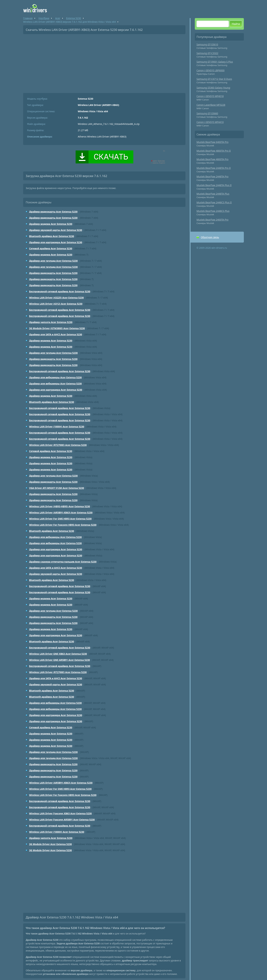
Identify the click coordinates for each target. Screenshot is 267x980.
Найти (236, 24)
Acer (58, 18)
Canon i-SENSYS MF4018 (210, 96)
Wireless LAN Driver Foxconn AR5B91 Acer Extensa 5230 (62, 820)
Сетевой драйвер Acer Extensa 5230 (51, 248)
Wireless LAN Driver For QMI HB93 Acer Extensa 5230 (60, 519)
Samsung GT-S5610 (207, 44)
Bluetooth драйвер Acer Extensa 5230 (52, 236)
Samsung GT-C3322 (207, 53)
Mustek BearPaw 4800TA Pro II (214, 151)
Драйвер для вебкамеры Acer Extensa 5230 (55, 377)
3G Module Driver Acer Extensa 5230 (50, 844)
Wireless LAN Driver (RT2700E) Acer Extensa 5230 (58, 445)
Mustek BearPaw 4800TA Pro (213, 159)
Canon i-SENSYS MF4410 (210, 122)
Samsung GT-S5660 (207, 113)
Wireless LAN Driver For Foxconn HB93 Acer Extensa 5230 (63, 525)
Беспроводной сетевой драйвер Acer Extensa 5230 (60, 291)
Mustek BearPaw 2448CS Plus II (214, 202)
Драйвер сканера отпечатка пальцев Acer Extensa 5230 (63, 562)
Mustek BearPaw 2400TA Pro (213, 220)
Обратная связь (210, 237)
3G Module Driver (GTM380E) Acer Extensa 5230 (57, 328)
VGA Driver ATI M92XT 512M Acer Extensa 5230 (57, 488)
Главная (28, 18)
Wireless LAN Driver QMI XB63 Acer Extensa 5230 (58, 654)
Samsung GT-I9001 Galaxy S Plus (215, 62)
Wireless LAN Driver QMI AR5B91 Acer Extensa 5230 (60, 660)
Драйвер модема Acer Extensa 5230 (51, 224)
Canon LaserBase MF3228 (211, 105)
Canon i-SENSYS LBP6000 (210, 70)
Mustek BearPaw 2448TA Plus (213, 194)
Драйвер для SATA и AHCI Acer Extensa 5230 (56, 334)
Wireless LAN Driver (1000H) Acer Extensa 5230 (57, 427)
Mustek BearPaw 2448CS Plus (213, 211)
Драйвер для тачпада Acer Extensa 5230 (53, 261)
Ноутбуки (44, 18)
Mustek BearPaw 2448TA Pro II (214, 168)
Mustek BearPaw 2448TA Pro (213, 176)
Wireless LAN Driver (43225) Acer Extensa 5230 (56, 298)
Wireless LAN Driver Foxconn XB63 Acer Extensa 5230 (60, 813)
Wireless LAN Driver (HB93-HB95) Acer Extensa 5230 (60, 506)
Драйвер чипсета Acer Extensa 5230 (51, 322)
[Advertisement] (104, 62)
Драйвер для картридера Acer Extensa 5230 (56, 242)
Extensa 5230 (74, 18)
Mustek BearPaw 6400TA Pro (213, 142)
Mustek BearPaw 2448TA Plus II (214, 185)
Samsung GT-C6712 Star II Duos (214, 79)
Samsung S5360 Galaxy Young (213, 88)
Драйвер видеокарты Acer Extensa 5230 (53, 212)
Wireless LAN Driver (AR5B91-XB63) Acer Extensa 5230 (61, 513)
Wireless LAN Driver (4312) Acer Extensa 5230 (56, 304)
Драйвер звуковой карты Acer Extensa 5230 (56, 230)
